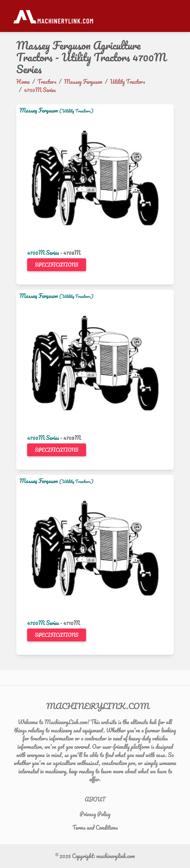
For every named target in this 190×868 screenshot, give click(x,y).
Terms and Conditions (95, 827)
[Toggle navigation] (174, 16)
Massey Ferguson (39, 110)
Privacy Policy (95, 814)
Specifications (57, 265)
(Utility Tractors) (76, 111)
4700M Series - (45, 253)
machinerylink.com (116, 856)
